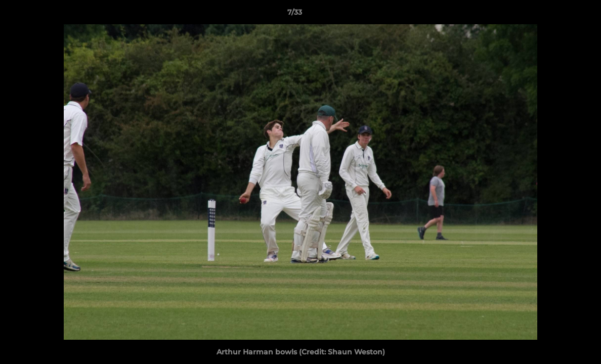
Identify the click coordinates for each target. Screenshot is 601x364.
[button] (559, 15)
